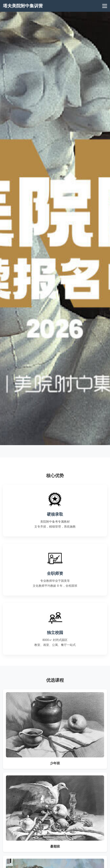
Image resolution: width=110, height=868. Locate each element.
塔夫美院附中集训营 (23, 6)
